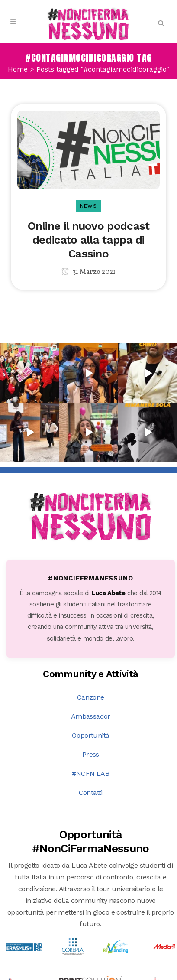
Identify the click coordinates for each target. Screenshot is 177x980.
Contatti (91, 793)
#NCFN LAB (90, 773)
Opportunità (90, 735)
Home (18, 69)
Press (91, 754)
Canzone (91, 697)
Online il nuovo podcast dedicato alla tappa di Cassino (89, 240)
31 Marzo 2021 (88, 272)
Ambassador (91, 716)
